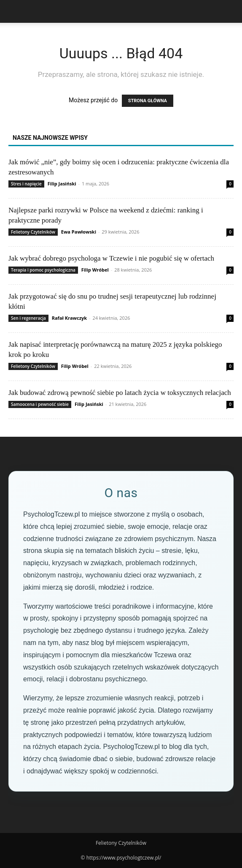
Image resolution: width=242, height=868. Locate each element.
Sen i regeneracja (28, 318)
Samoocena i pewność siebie (40, 404)
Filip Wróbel (95, 270)
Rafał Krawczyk (69, 318)
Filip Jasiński (62, 184)
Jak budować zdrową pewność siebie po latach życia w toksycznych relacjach (120, 393)
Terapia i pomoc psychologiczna (43, 270)
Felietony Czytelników (33, 232)
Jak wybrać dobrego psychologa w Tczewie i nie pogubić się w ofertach (111, 258)
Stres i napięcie (26, 184)
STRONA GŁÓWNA (148, 101)
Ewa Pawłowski (79, 232)
